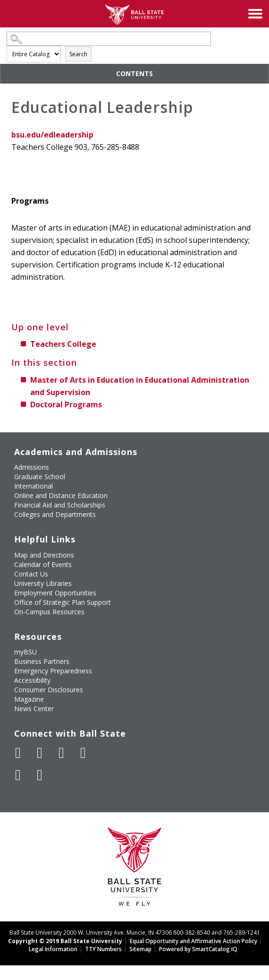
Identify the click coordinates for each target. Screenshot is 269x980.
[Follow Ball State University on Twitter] (40, 753)
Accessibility (32, 680)
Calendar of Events (43, 564)
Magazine (29, 699)
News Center (34, 709)
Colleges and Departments (55, 514)
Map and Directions (44, 555)
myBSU (25, 652)
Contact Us (31, 574)
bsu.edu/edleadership (52, 135)
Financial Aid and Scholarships (60, 505)
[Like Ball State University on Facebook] (18, 753)
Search (78, 54)
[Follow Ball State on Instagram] (83, 753)
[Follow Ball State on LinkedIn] (18, 775)
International (34, 486)
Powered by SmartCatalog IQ (198, 949)
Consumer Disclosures (49, 690)
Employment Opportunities (55, 593)
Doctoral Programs (66, 404)
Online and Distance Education (61, 495)
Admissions (32, 467)
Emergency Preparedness (53, 671)
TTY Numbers (103, 949)
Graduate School (40, 477)
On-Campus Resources (49, 612)
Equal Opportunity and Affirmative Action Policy (193, 941)
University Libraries (43, 583)
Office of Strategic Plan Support (63, 602)
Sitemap (140, 949)
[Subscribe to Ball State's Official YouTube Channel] (61, 753)
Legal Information (53, 949)
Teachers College (63, 344)
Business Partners (42, 661)
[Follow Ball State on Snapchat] (40, 775)
